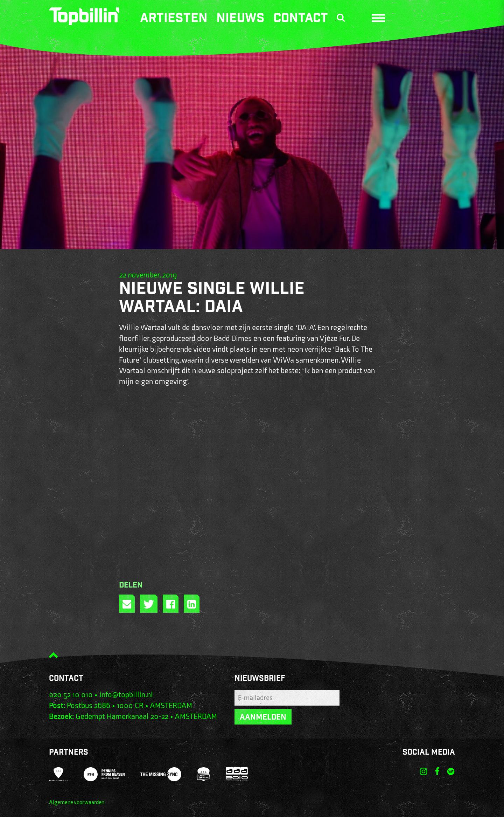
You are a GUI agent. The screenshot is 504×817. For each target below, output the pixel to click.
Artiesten (174, 19)
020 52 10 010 (71, 695)
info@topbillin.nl (126, 695)
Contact (301, 19)
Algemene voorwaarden (77, 802)
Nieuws (240, 19)
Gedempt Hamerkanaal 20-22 (122, 717)
